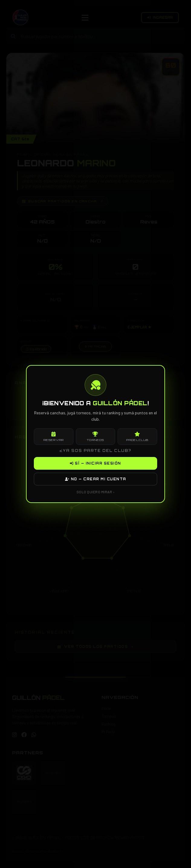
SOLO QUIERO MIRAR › (96, 492)
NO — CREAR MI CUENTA (96, 479)
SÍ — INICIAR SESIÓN (95, 463)
